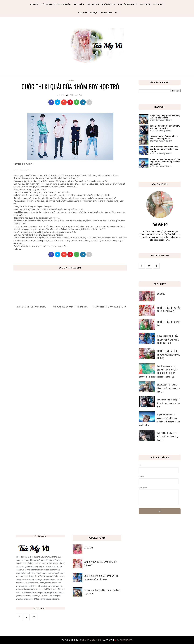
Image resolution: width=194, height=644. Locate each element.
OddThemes (126, 640)
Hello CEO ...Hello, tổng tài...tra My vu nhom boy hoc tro (168, 436)
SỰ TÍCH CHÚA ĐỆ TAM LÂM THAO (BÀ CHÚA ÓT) (169, 310)
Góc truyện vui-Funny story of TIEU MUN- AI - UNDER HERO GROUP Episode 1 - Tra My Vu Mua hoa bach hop (158, 371)
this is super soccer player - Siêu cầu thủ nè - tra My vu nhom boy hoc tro (164, 149)
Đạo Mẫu (158, 4)
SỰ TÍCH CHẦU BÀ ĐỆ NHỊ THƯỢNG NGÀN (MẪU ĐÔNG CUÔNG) (169, 355)
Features (145, 4)
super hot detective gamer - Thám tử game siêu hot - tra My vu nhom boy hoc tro (165, 162)
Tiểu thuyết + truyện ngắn (56, 4)
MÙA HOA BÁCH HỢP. (92, 640)
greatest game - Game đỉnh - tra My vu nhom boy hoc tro (164, 137)
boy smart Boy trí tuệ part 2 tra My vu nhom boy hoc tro (165, 127)
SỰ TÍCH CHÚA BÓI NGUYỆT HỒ (169, 324)
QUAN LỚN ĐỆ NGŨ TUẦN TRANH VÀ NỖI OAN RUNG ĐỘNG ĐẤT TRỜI (168, 340)
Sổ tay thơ (93, 4)
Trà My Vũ (64, 95)
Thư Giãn (70, 80)
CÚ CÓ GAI (162, 294)
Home (34, 4)
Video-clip (107, 13)
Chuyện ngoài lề (128, 4)
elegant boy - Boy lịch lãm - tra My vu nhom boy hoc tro (165, 117)
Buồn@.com (109, 4)
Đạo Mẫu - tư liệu (88, 13)
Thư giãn (79, 4)
